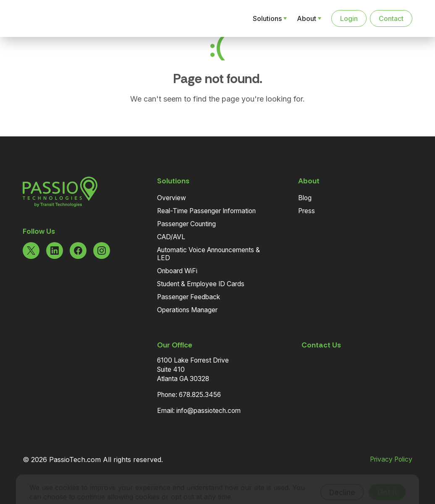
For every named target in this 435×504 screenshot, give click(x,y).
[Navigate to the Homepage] (66, 18)
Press (307, 211)
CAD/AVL (171, 237)
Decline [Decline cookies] (342, 480)
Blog (305, 198)
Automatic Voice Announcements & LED (208, 254)
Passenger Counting (186, 224)
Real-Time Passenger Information (206, 211)
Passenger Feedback (189, 297)
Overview (172, 198)
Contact (391, 18)
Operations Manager (187, 310)
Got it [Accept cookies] (387, 480)
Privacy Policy (391, 460)
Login (349, 18)
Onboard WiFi (177, 271)
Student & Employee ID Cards (201, 284)
